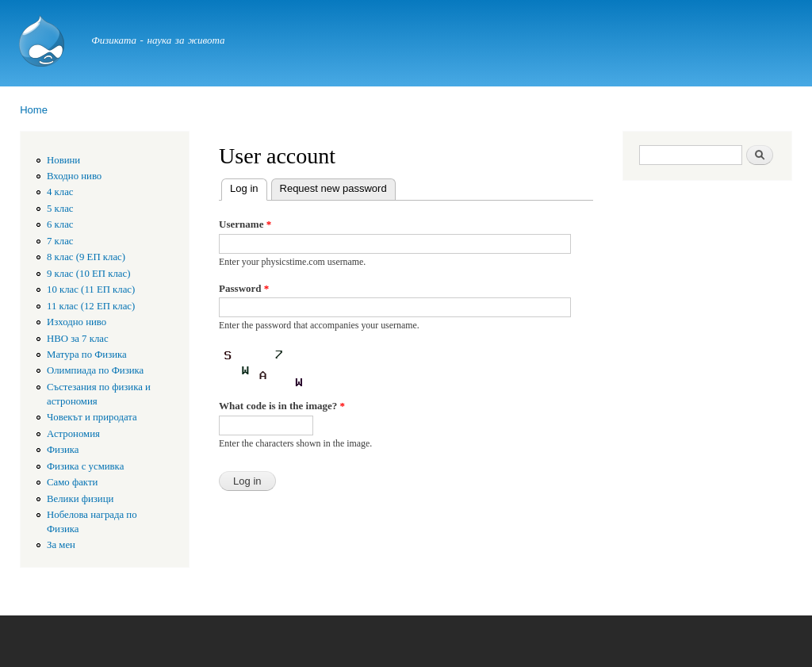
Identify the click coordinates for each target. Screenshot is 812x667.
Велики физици (80, 499)
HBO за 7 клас (78, 339)
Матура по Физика (87, 355)
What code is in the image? (282, 406)
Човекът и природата (92, 417)
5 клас (60, 209)
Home (34, 110)
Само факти (72, 482)
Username (245, 224)
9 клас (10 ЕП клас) (88, 274)
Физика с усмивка (85, 466)
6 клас (60, 224)
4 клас (60, 192)
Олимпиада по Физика (95, 370)
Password (244, 288)
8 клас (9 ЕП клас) (86, 257)
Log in (248, 187)
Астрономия (73, 434)
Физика (63, 450)
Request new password (333, 188)
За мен (61, 545)
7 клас (60, 241)
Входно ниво (74, 176)
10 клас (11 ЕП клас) (91, 289)
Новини (63, 160)
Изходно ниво (77, 322)
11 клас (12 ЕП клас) (91, 306)
